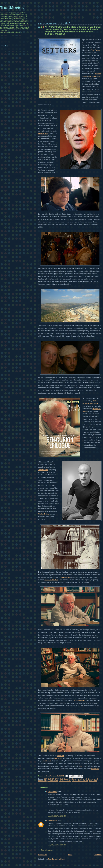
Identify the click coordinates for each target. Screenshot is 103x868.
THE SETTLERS (94, 76)
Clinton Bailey (44, 514)
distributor (95, 769)
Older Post (98, 855)
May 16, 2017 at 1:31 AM (57, 816)
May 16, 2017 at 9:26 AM (57, 845)
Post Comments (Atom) (57, 859)
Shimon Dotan (53, 781)
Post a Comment (47, 850)
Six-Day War (43, 134)
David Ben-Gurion (70, 779)
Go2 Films (58, 758)
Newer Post (42, 855)
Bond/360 (61, 756)
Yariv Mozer (65, 577)
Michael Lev (52, 792)
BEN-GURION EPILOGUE (54, 779)
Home (70, 855)
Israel (80, 779)
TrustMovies (43, 470)
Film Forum (95, 50)
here (82, 766)
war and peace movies (80, 781)
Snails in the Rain (51, 580)
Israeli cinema (88, 779)
